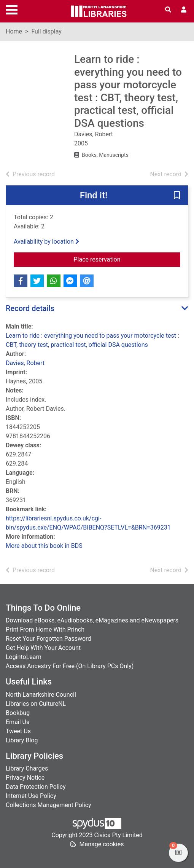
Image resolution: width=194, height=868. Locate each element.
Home (14, 31)
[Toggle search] (168, 10)
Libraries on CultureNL (36, 704)
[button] (177, 196)
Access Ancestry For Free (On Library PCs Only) (70, 666)
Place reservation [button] (127, 259)
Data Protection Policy (36, 787)
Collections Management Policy (48, 805)
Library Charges (27, 768)
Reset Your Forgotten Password (48, 639)
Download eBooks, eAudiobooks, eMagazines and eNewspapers (92, 620)
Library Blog (22, 740)
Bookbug (18, 713)
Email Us (17, 722)
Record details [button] (30, 308)
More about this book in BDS (44, 546)
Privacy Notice (25, 778)
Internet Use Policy (31, 796)
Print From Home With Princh (45, 629)
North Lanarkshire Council (41, 695)
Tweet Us (18, 731)
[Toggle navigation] (12, 9)
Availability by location (46, 242)
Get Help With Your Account (43, 648)
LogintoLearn (24, 657)
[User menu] (184, 10)
